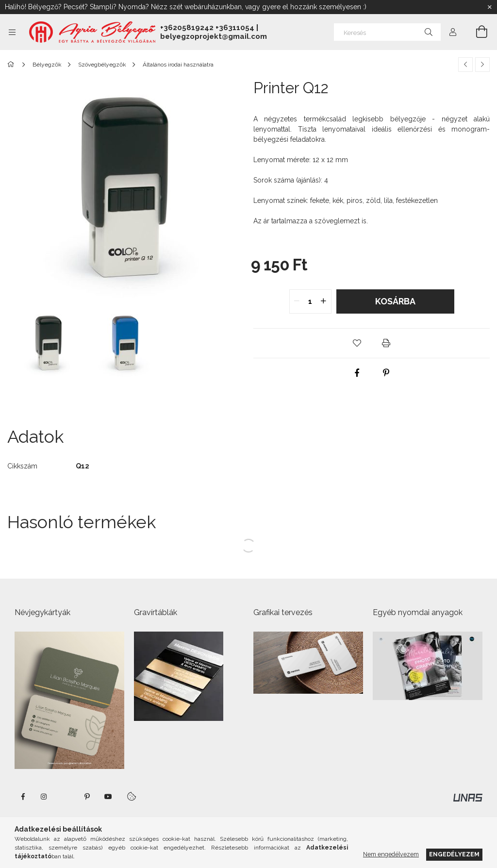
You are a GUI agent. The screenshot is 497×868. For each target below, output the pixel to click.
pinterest (87, 797)
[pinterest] (386, 373)
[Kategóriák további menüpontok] (12, 32)
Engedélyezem (454, 854)
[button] (357, 343)
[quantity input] (310, 301)
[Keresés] (387, 32)
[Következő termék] (482, 65)
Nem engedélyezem (391, 854)
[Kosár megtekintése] (476, 32)
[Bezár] (490, 7)
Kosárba (395, 301)
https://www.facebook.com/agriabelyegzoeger (23, 797)
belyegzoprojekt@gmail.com (214, 36)
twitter (66, 797)
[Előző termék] (465, 65)
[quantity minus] (297, 301)
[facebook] (357, 373)
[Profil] (453, 32)
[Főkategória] (12, 65)
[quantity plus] (324, 301)
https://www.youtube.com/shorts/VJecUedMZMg (108, 797)
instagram (44, 797)
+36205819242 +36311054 (207, 28)
